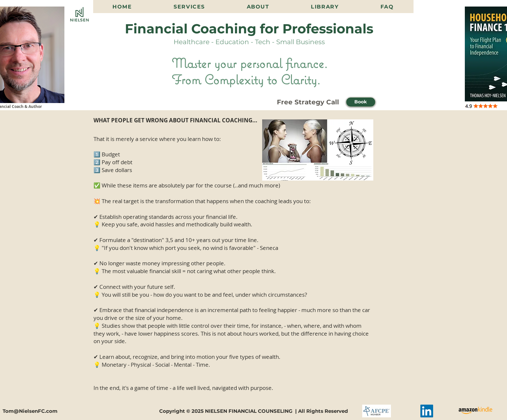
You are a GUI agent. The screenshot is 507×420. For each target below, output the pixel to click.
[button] (361, 102)
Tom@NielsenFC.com (30, 411)
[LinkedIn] (427, 411)
